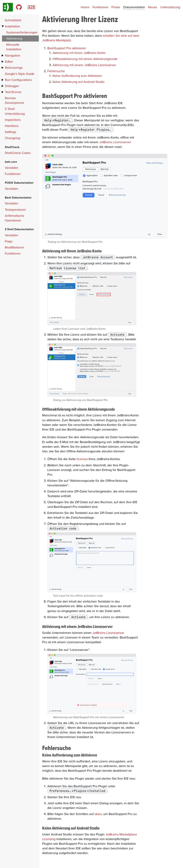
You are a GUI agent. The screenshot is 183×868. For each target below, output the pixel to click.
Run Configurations (18, 80)
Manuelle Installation (14, 47)
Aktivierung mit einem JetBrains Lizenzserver (84, 65)
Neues (153, 7)
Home (85, 7)
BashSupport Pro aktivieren (67, 48)
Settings (10, 132)
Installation (13, 26)
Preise (116, 7)
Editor (9, 61)
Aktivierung (14, 38)
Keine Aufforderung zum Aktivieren (77, 76)
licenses (82, 459)
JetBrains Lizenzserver (115, 142)
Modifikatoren (14, 247)
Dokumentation (134, 7)
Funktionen (100, 7)
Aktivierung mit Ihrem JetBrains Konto (79, 53)
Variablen (12, 168)
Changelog (13, 138)
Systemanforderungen (22, 32)
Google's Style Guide (20, 74)
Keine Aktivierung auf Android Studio (78, 82)
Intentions (12, 126)
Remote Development (14, 100)
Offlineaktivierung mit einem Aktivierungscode (85, 59)
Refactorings (14, 68)
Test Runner (13, 92)
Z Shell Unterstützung (15, 111)
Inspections (13, 120)
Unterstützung (170, 7)
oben (98, 814)
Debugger (12, 86)
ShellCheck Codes (18, 153)
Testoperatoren (15, 210)
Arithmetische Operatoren (14, 218)
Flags (9, 241)
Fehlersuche (56, 71)
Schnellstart (13, 20)
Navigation (13, 55)
